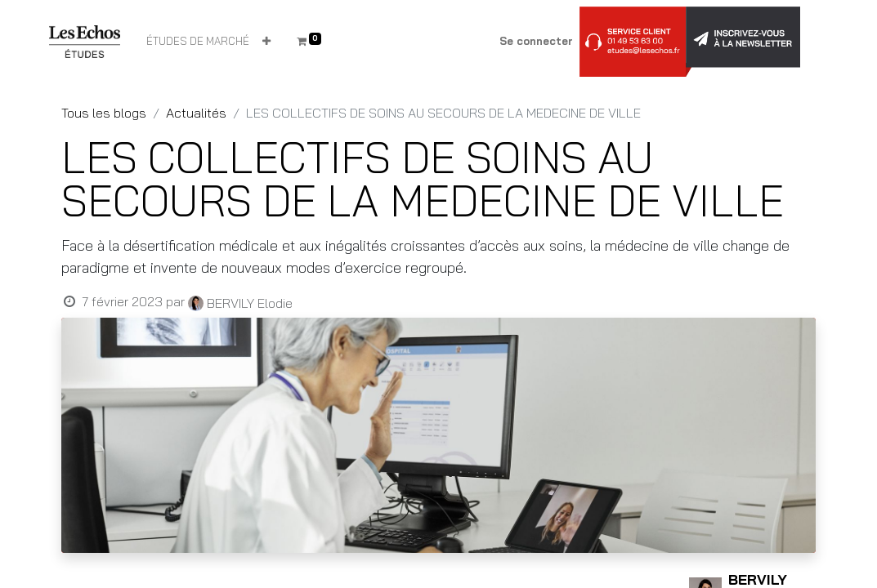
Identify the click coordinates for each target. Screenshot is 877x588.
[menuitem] (198, 42)
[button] (266, 42)
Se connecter (536, 41)
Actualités (196, 113)
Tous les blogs (104, 113)
